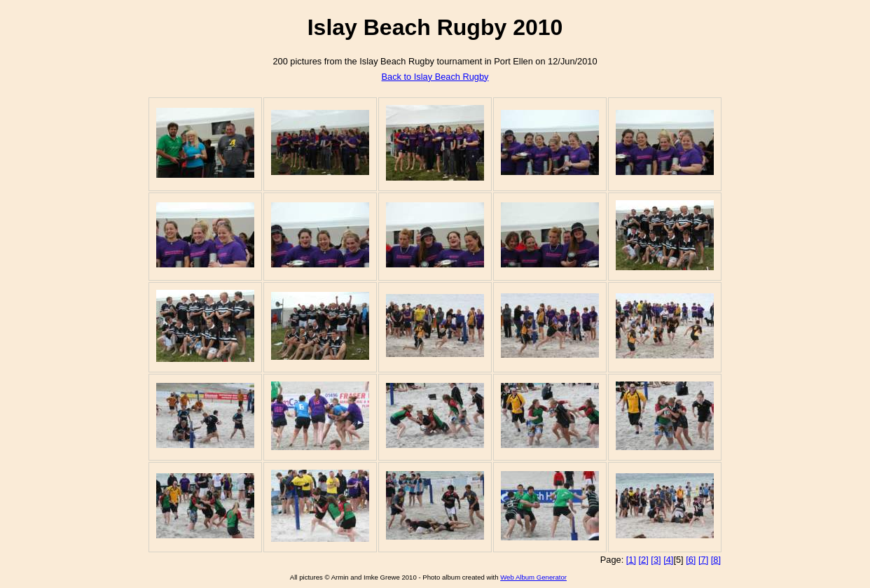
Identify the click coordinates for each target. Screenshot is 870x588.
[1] (631, 560)
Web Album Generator (533, 577)
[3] (656, 560)
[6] (691, 560)
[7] (703, 560)
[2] (644, 560)
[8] (716, 560)
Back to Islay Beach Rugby (435, 77)
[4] (668, 560)
